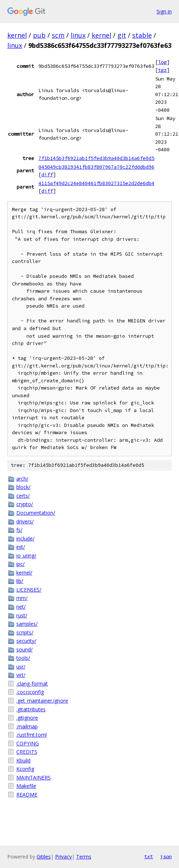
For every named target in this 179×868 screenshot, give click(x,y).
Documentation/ (36, 513)
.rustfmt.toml (32, 735)
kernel (17, 35)
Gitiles (44, 857)
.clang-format (32, 684)
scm (58, 35)
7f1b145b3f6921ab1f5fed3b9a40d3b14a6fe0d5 (96, 158)
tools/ (23, 658)
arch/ (22, 479)
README (27, 795)
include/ (25, 538)
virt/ (21, 675)
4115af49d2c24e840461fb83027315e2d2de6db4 (96, 183)
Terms (84, 857)
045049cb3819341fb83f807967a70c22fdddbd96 (96, 167)
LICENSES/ (29, 590)
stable (142, 35)
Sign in (164, 11)
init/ (21, 547)
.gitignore (27, 718)
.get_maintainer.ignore (42, 701)
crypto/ (25, 504)
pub (39, 35)
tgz (162, 70)
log (162, 62)
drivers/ (25, 521)
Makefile (26, 786)
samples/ (27, 624)
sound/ (24, 649)
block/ (23, 487)
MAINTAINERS (34, 778)
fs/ (19, 530)
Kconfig (25, 769)
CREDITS (27, 752)
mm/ (22, 598)
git (122, 35)
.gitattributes (31, 709)
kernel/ (24, 573)
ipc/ (20, 564)
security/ (26, 641)
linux (78, 35)
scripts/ (25, 632)
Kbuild (23, 760)
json (166, 856)
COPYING (28, 743)
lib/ (20, 581)
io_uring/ (26, 556)
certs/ (23, 496)
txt (149, 856)
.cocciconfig (30, 692)
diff (47, 174)
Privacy (63, 857)
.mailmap (27, 726)
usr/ (21, 667)
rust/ (22, 615)
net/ (21, 607)
